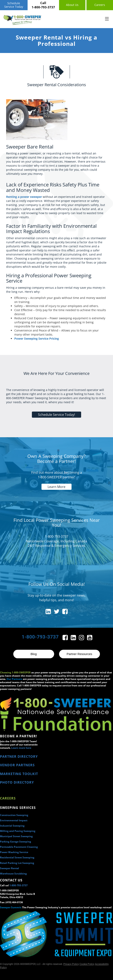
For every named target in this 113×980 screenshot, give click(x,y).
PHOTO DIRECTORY (17, 782)
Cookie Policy (87, 964)
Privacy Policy (71, 964)
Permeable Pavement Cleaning (19, 847)
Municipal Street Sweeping (16, 836)
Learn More (56, 487)
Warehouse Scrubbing (13, 874)
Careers (8, 798)
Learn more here (21, 748)
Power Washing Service (14, 852)
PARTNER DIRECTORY (19, 756)
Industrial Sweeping (12, 826)
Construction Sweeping (14, 815)
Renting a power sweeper (24, 197)
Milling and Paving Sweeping (18, 831)
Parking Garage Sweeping (16, 842)
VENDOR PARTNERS (17, 765)
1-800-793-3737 (18, 885)
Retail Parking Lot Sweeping (17, 863)
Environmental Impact (14, 820)
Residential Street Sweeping (17, 857)
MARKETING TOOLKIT (19, 774)
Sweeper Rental (10, 868)
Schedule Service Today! (56, 415)
